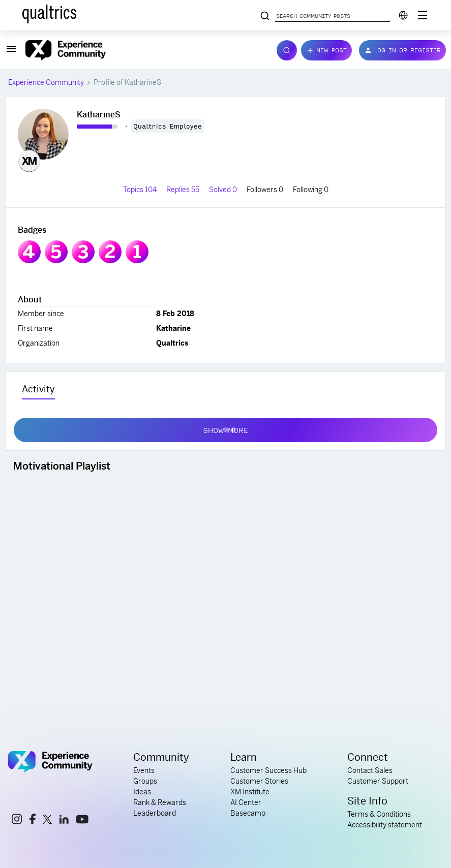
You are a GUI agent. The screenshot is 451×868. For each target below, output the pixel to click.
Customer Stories (259, 781)
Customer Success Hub (268, 770)
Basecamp (248, 813)
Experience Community (46, 82)
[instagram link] (17, 820)
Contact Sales (370, 770)
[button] (11, 52)
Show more (226, 428)
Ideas (142, 792)
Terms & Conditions (379, 814)
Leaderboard (155, 813)
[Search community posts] (265, 16)
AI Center (246, 802)
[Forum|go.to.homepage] (145, 50)
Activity (38, 389)
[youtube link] (82, 821)
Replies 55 (184, 190)
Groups (145, 781)
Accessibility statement (385, 825)
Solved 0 (224, 190)
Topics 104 (141, 190)
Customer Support (378, 781)
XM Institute (250, 792)
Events (144, 770)
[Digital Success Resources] (423, 15)
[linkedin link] (64, 821)
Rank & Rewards (160, 802)
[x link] (47, 821)
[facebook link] (33, 820)
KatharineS (99, 115)
